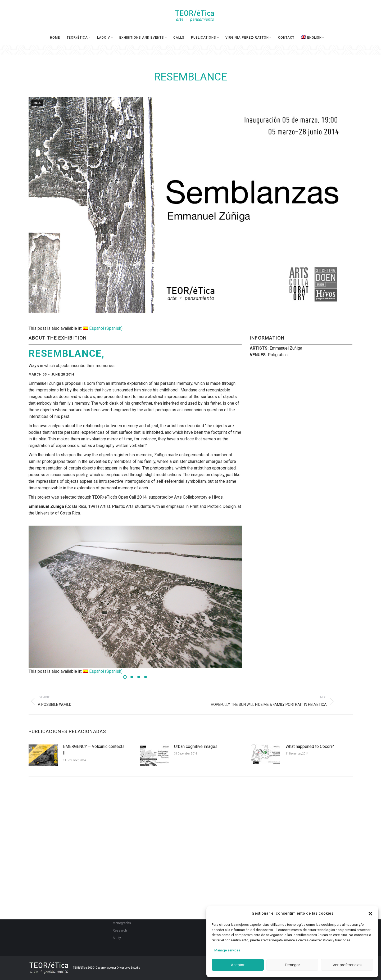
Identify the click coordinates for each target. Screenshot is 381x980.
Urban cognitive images (196, 746)
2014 (37, 103)
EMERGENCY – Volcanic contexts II (94, 750)
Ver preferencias (347, 965)
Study (117, 938)
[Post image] (43, 755)
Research (120, 931)
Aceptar (238, 965)
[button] (370, 914)
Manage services (227, 950)
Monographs (122, 923)
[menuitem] (316, 47)
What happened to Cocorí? (310, 746)
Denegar (292, 965)
